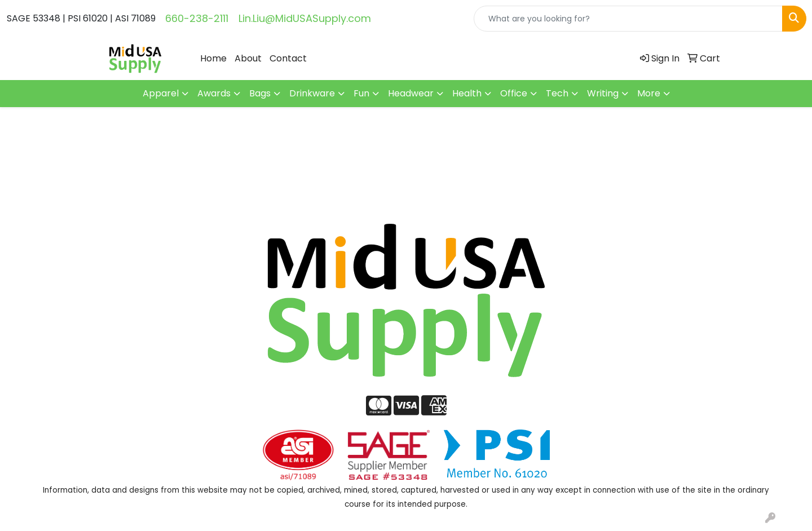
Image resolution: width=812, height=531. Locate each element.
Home (213, 58)
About (248, 58)
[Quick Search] (628, 19)
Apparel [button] (161, 93)
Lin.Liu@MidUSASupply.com (305, 18)
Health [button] (467, 93)
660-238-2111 (197, 18)
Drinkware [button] (312, 93)
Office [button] (514, 93)
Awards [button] (214, 93)
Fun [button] (361, 93)
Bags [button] (260, 93)
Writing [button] (603, 93)
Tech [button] (557, 93)
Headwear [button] (411, 93)
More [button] (649, 93)
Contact (288, 58)
